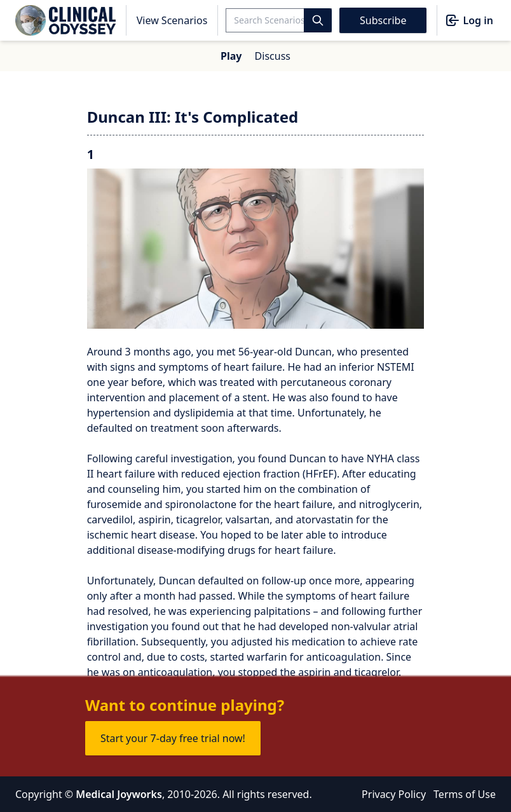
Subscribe (383, 20)
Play (231, 56)
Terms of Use (465, 794)
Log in (469, 20)
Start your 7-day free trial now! (173, 738)
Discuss (273, 56)
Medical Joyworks (119, 794)
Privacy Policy (394, 794)
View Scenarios (172, 20)
